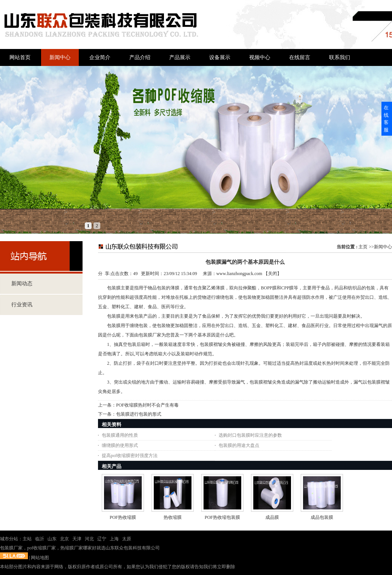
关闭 (273, 274)
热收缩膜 (173, 517)
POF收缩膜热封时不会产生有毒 (147, 405)
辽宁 (102, 539)
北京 (64, 539)
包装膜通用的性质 (120, 435)
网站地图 (40, 558)
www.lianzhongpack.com (239, 274)
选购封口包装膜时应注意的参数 (250, 435)
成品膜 (272, 517)
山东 (52, 539)
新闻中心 (383, 247)
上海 (114, 539)
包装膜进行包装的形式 (139, 414)
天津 (77, 539)
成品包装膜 (322, 517)
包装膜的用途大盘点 (239, 445)
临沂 (40, 539)
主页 (363, 247)
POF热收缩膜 (123, 517)
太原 (127, 539)
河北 (89, 539)
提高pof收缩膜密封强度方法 (130, 456)
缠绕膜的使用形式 (120, 445)
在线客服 (386, 119)
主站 (27, 539)
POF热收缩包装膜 (222, 517)
